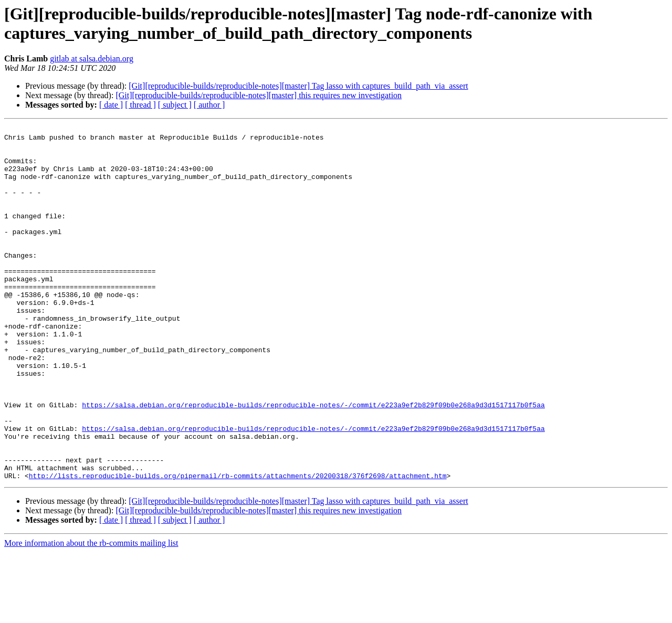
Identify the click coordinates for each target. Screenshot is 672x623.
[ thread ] (140, 105)
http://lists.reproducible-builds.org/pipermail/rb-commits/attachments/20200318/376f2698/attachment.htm (238, 546)
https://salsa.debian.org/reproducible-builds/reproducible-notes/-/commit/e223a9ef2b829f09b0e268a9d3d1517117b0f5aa (313, 461)
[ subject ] (175, 105)
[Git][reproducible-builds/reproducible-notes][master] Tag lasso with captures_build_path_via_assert (298, 86)
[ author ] (209, 105)
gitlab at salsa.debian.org (92, 59)
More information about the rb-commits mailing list (91, 614)
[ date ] (111, 105)
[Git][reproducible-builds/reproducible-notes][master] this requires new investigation (259, 95)
